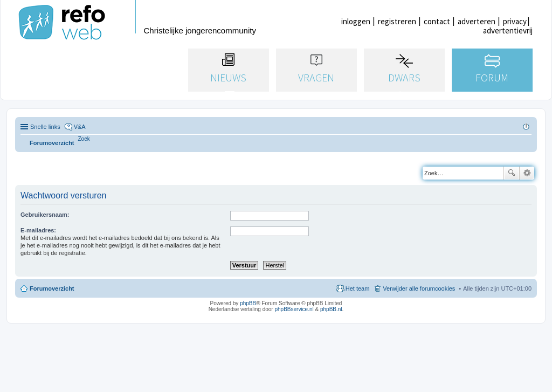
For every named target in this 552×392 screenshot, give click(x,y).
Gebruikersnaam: (45, 215)
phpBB (248, 303)
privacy (515, 21)
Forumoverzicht (52, 288)
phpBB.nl (331, 309)
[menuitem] (84, 139)
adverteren (477, 21)
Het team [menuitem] (358, 288)
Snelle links (45, 127)
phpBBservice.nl (294, 309)
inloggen (356, 21)
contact (437, 21)
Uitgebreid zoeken (527, 173)
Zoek (512, 173)
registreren (397, 21)
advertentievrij (508, 30)
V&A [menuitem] (80, 127)
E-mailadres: (38, 230)
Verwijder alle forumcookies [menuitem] (419, 288)
